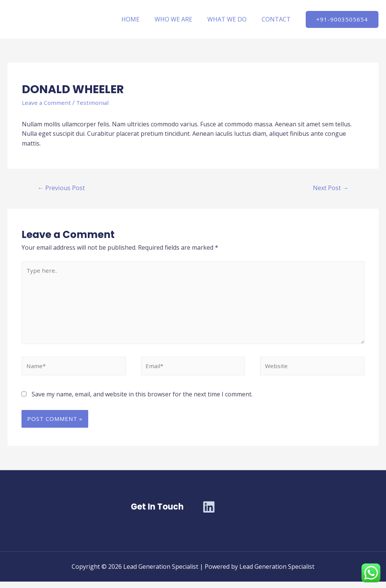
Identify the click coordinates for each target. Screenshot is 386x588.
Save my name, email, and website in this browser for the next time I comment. (142, 400)
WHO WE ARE (181, 19)
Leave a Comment (47, 103)
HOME (141, 19)
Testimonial (94, 103)
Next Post (330, 188)
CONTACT (278, 19)
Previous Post (62, 188)
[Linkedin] (209, 513)
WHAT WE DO (231, 19)
